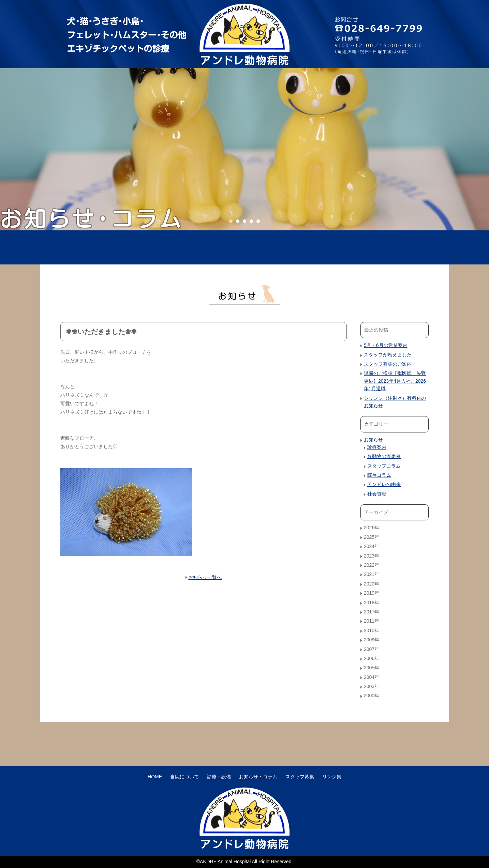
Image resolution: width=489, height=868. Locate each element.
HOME (97, 247)
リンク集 (332, 777)
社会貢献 (377, 494)
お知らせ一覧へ (205, 577)
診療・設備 (244, 247)
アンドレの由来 (384, 484)
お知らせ (373, 440)
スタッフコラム (384, 466)
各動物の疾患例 (384, 456)
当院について (171, 247)
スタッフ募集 (392, 247)
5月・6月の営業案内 (386, 345)
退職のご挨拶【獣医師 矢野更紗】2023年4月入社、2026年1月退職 (395, 381)
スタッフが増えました (388, 355)
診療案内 (377, 447)
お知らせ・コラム (318, 247)
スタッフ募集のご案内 (388, 364)
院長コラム (379, 475)
